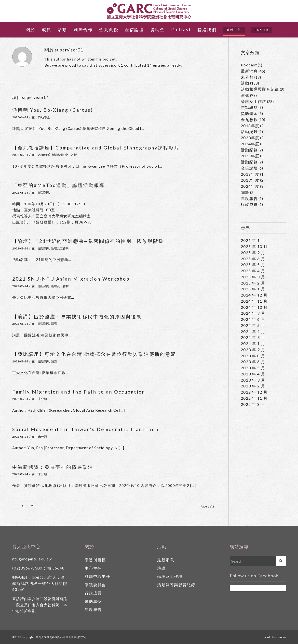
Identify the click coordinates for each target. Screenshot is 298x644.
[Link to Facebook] (282, 11)
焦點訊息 (249, 107)
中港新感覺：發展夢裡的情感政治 (53, 467)
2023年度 (250, 138)
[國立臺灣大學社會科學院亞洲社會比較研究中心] (149, 11)
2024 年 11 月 (254, 301)
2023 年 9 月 (253, 350)
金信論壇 (249, 168)
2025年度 (250, 156)
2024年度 (250, 144)
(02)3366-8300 (27, 568)
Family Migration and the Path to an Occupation (79, 392)
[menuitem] (31, 30)
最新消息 (44, 192)
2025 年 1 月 (253, 289)
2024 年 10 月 (254, 307)
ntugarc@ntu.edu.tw (32, 559)
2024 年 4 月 (253, 331)
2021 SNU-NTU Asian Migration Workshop (71, 279)
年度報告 (249, 198)
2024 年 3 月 (253, 337)
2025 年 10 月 (254, 246)
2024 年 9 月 (253, 313)
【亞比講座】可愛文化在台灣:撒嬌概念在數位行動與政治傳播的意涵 (94, 354)
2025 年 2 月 (253, 283)
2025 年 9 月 (253, 253)
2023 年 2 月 (253, 386)
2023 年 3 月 (253, 380)
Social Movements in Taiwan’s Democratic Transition (85, 429)
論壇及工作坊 (60, 248)
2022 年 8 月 (253, 404)
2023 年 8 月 (253, 356)
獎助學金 (44, 117)
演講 (54, 324)
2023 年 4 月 (253, 374)
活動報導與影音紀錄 (260, 89)
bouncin (281, 637)
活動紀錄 (58, 155)
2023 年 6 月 (253, 362)
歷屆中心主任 (97, 576)
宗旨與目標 (95, 560)
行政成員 (249, 204)
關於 (245, 192)
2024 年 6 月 (253, 319)
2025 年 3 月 (253, 277)
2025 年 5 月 (253, 265)
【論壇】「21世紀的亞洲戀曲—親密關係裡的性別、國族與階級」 (91, 241)
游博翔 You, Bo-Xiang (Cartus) (53, 110)
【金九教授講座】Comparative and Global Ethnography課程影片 (96, 148)
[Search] (258, 561)
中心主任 (93, 568)
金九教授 (71, 155)
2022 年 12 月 (254, 392)
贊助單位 (93, 601)
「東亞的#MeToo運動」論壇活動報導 (59, 185)
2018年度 (44, 155)
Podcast (249, 65)
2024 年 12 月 (254, 295)
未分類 (42, 399)
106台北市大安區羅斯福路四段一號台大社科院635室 (40, 583)
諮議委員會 (95, 585)
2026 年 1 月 (253, 240)
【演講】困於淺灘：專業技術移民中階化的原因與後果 (77, 316)
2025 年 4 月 (253, 271)
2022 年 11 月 (254, 398)
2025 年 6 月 (253, 259)
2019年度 (250, 180)
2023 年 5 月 (253, 368)
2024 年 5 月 (253, 325)
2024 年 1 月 (253, 343)
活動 (245, 83)
